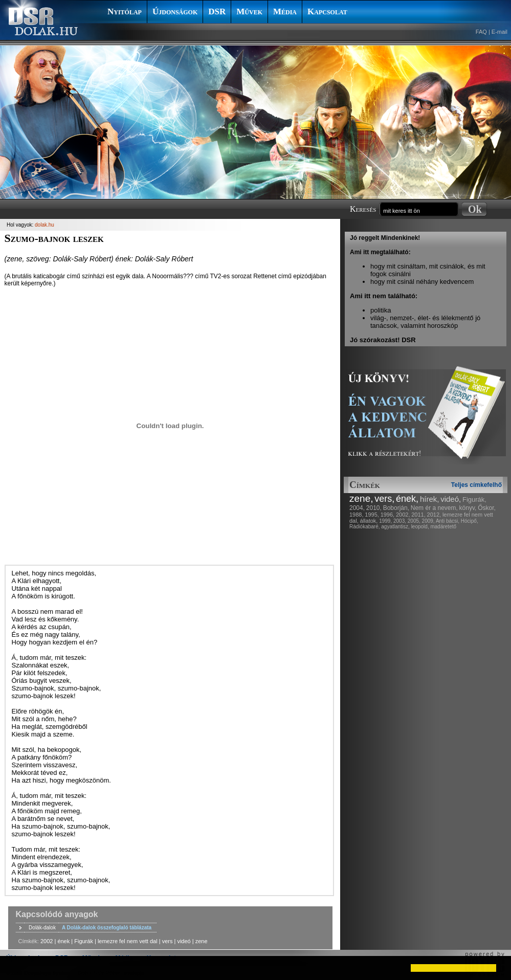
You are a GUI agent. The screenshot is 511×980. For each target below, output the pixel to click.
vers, (384, 499)
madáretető (443, 527)
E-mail (499, 32)
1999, (385, 521)
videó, (451, 499)
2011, (418, 515)
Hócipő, (470, 521)
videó (184, 941)
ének (63, 941)
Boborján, (396, 508)
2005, (414, 521)
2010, (374, 508)
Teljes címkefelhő (476, 485)
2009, (428, 521)
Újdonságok (175, 12)
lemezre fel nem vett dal (128, 941)
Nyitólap (125, 12)
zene (202, 941)
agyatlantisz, (395, 527)
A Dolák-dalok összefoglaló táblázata (107, 928)
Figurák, (474, 499)
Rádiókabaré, (364, 527)
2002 (47, 941)
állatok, (369, 521)
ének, (407, 499)
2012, (434, 515)
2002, (403, 515)
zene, (361, 498)
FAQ (481, 32)
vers (168, 941)
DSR (217, 12)
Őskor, (487, 508)
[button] (16, 968)
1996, (388, 515)
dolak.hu (45, 225)
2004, (357, 508)
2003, (400, 521)
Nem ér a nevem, (434, 508)
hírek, (430, 499)
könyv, (468, 508)
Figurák (84, 941)
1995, (372, 515)
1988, (357, 515)
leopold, (420, 527)
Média (285, 12)
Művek (249, 12)
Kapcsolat (327, 12)
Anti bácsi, (448, 521)
